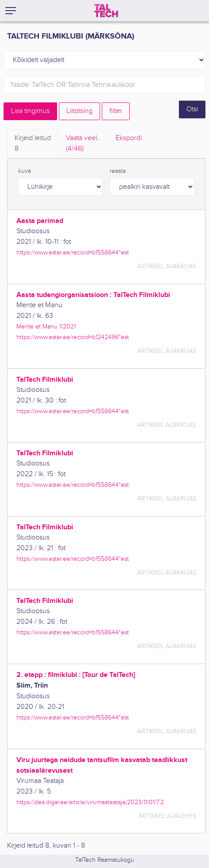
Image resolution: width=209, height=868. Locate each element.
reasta (118, 171)
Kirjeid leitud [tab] (33, 144)
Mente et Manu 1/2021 (46, 326)
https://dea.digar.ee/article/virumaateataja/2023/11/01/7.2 (90, 802)
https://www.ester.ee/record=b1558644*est (73, 252)
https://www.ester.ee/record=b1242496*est (73, 337)
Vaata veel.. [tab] (83, 144)
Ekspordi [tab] (129, 138)
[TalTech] (106, 11)
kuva (25, 171)
